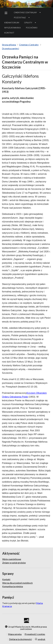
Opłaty (30, 23)
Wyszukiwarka (13, 28)
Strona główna (9, 45)
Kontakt (9, 33)
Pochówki (33, 28)
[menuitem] (7, 13)
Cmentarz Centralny (28, 12)
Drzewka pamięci (10, 48)
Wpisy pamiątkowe (12, 559)
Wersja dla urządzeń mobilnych (17, 583)
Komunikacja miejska (13, 586)
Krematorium (12, 23)
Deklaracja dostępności (20, 639)
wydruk (40, 639)
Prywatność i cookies (35, 634)
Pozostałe (22, 17)
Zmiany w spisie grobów (14, 563)
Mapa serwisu (15, 634)
